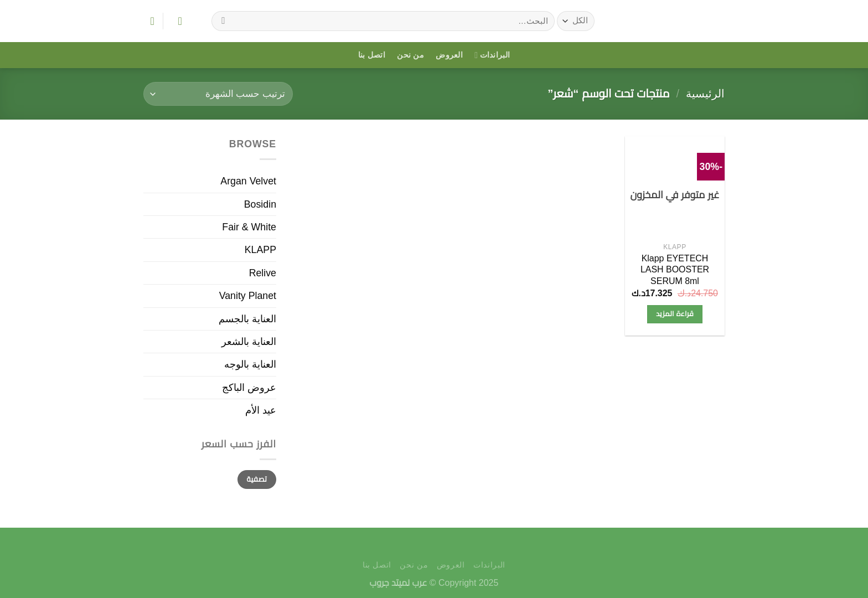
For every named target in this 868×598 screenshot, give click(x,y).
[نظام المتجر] (218, 94)
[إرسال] (224, 21)
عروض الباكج (249, 388)
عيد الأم (261, 410)
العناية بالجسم (247, 319)
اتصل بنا (372, 55)
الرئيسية (705, 94)
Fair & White (249, 227)
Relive (263, 273)
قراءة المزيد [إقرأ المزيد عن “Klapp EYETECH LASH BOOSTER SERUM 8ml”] (675, 314)
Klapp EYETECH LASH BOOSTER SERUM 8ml (675, 270)
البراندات (492, 55)
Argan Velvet (248, 181)
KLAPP (260, 250)
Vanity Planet (248, 296)
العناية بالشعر (249, 342)
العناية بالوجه (250, 364)
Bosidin (260, 204)
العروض (449, 55)
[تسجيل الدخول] (177, 21)
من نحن (410, 55)
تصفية (257, 479)
